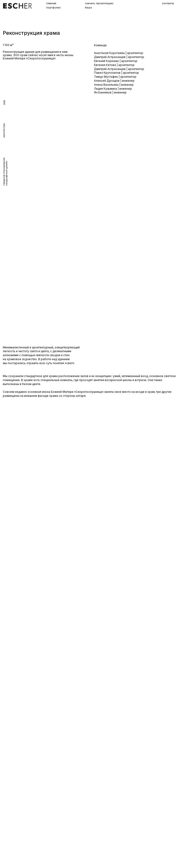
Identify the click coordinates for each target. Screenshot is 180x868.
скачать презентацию (99, 4)
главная (51, 4)
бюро (88, 8)
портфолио (53, 8)
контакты (168, 3)
